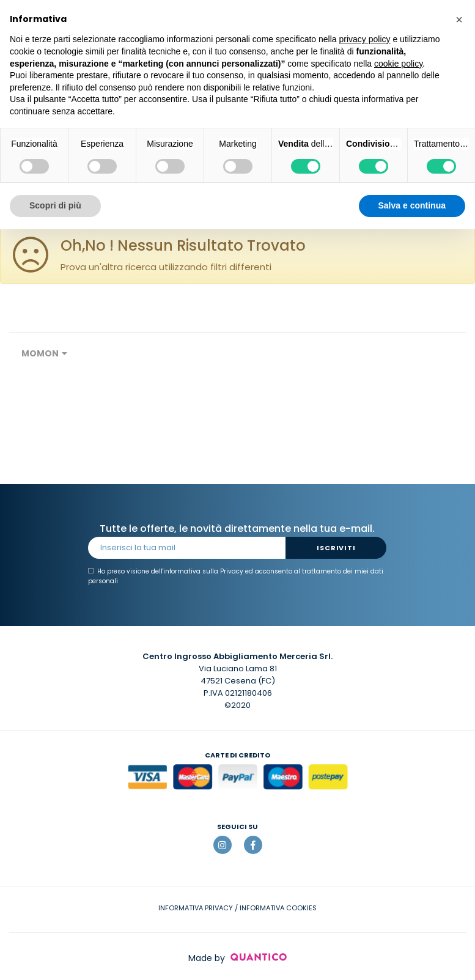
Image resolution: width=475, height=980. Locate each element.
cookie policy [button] (398, 64)
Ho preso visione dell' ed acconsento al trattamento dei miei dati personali (236, 576)
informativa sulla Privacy (203, 571)
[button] (459, 20)
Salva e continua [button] (412, 205)
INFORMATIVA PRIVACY (196, 908)
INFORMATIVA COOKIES (278, 908)
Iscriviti (336, 548)
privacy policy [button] (365, 39)
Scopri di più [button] (55, 205)
